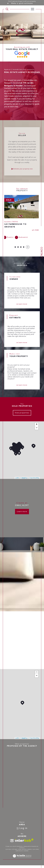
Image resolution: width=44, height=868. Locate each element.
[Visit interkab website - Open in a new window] (24, 840)
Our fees (8, 849)
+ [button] (37, 424)
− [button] (37, 428)
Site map (14, 849)
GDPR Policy (19, 851)
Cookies (26, 851)
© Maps (24, 478)
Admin (29, 849)
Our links (35, 849)
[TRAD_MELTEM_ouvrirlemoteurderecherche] (7, 9)
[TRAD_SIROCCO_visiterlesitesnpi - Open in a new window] (12, 841)
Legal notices (22, 849)
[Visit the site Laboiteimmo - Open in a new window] (22, 858)
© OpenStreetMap (34, 478)
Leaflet (17, 478)
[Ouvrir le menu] (33, 9)
